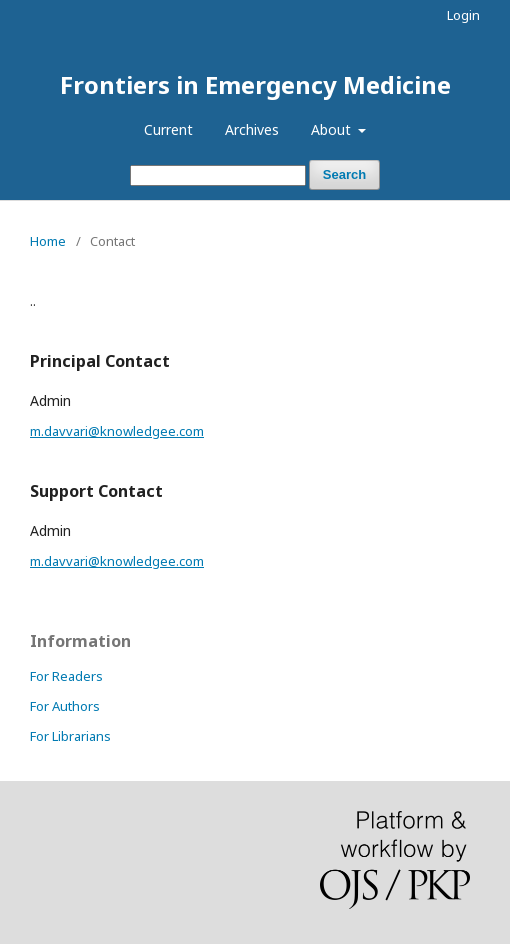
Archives (252, 129)
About (333, 129)
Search (344, 174)
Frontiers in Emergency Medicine (255, 84)
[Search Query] (218, 175)
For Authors (65, 706)
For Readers (66, 676)
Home (48, 241)
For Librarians (70, 736)
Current (168, 129)
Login (463, 15)
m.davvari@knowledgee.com (117, 431)
